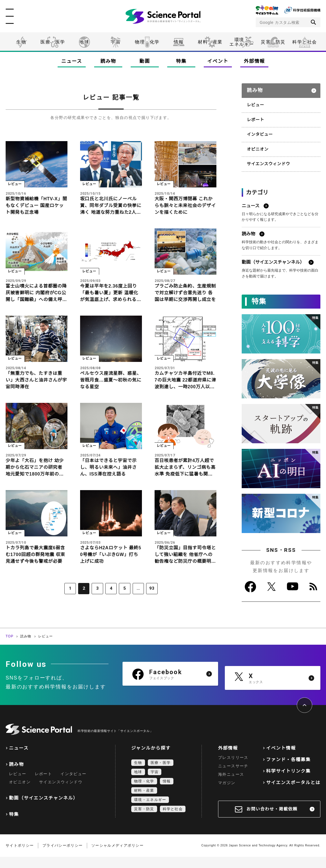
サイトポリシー (20, 857)
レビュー (255, 103)
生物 (21, 42)
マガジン (227, 794)
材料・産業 (210, 42)
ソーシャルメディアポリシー (117, 857)
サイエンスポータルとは (293, 794)
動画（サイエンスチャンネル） (43, 809)
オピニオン (257, 146)
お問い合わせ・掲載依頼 (272, 820)
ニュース (72, 61)
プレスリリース (233, 769)
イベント (218, 61)
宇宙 (116, 42)
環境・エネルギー (150, 811)
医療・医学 (53, 42)
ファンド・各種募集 (288, 771)
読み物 (108, 61)
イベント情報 (281, 759)
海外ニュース (231, 786)
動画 (145, 61)
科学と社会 (305, 42)
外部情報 (254, 61)
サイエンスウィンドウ (267, 160)
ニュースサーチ (233, 777)
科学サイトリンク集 (288, 782)
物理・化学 (147, 42)
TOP (10, 648)
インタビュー (259, 131)
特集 (181, 61)
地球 (84, 42)
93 (148, 601)
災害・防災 (273, 42)
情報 (179, 42)
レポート (255, 117)
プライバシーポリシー (63, 857)
